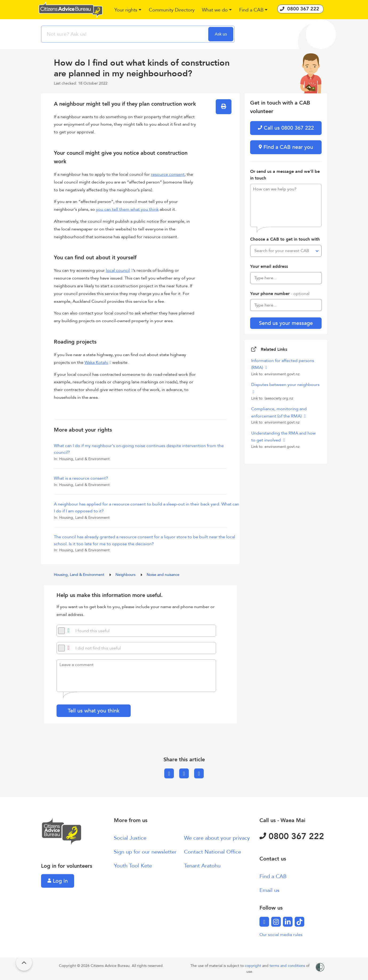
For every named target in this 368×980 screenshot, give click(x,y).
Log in (58, 881)
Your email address (269, 266)
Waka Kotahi (96, 362)
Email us (269, 890)
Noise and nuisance (163, 575)
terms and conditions (288, 966)
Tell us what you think (94, 711)
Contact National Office (213, 852)
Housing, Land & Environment (80, 575)
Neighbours (126, 575)
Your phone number (280, 294)
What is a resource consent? (81, 478)
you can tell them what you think (127, 209)
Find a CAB (273, 876)
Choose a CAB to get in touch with (285, 239)
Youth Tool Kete (133, 866)
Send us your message (286, 323)
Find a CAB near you (286, 147)
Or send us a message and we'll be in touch (285, 175)
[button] (128, 10)
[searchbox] (125, 34)
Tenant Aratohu (202, 866)
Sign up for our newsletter (145, 852)
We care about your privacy (217, 838)
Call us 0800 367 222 (286, 128)
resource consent (168, 174)
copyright (253, 966)
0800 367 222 (292, 836)
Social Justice (130, 838)
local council (118, 270)
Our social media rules (281, 935)
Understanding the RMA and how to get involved (283, 437)
